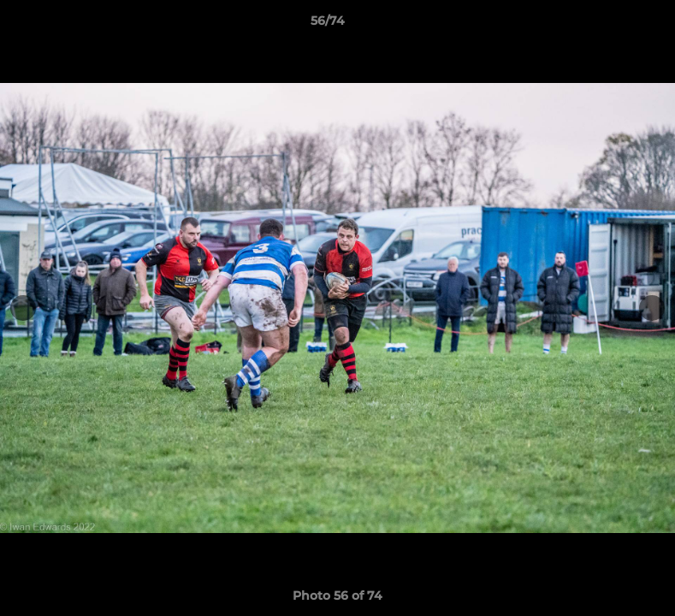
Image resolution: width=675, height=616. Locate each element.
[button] (603, 25)
